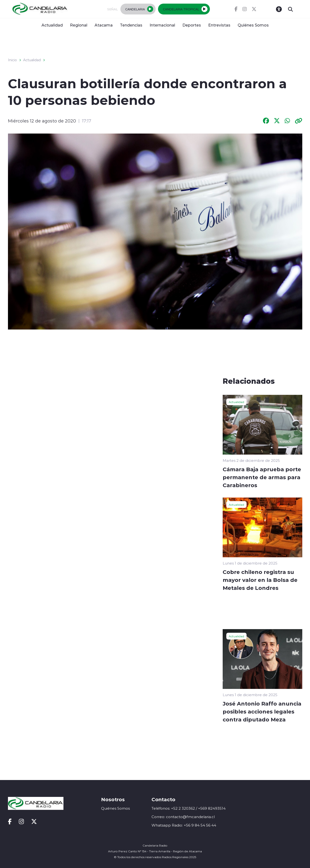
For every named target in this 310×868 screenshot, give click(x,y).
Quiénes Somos (253, 25)
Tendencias (131, 25)
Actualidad (52, 25)
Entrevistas (219, 25)
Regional (79, 25)
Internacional (162, 25)
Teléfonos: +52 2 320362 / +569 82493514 (189, 808)
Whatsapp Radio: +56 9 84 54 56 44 (184, 825)
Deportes (192, 25)
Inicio (12, 60)
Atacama (104, 25)
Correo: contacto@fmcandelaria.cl (183, 817)
